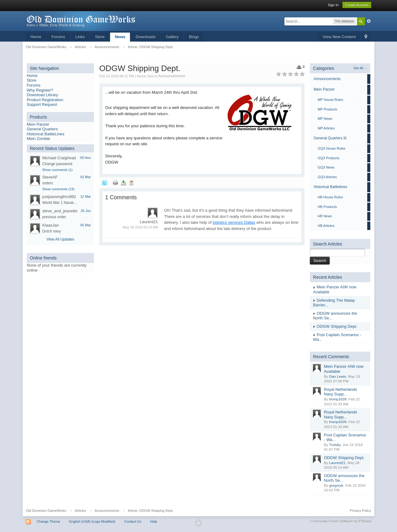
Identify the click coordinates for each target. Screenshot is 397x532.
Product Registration (45, 100)
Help (154, 521)
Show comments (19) (58, 189)
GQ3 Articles (327, 177)
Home (36, 37)
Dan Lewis (338, 376)
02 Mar (86, 177)
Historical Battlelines (330, 187)
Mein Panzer (38, 124)
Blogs (194, 37)
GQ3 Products (328, 158)
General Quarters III (330, 138)
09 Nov (85, 158)
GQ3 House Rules (331, 148)
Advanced (369, 21)
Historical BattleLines (45, 134)
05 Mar (86, 225)
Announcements (172, 76)
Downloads (145, 37)
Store (100, 37)
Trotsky (335, 445)
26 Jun (86, 211)
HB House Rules (330, 197)
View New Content (339, 37)
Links (80, 37)
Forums (58, 37)
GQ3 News (326, 167)
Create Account (357, 5)
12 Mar (86, 196)
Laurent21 (337, 463)
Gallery (172, 37)
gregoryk (336, 485)
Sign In (333, 5)
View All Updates (60, 239)
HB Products (327, 207)
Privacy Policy (360, 511)
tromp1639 (338, 399)
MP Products (327, 109)
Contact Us (133, 521)
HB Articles (326, 226)
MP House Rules (330, 100)
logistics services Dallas (234, 222)
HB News (325, 216)
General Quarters (42, 129)
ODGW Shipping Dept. (337, 326)
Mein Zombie (38, 139)
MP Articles (326, 128)
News (120, 37)
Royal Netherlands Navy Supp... (340, 392)
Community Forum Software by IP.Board (341, 521)
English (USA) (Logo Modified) (92, 521)
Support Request (42, 104)
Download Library (42, 95)
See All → (360, 68)
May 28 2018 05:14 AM (140, 227)
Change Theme (48, 521)
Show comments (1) (57, 170)
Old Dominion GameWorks (46, 511)
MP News (325, 119)
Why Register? (40, 90)
